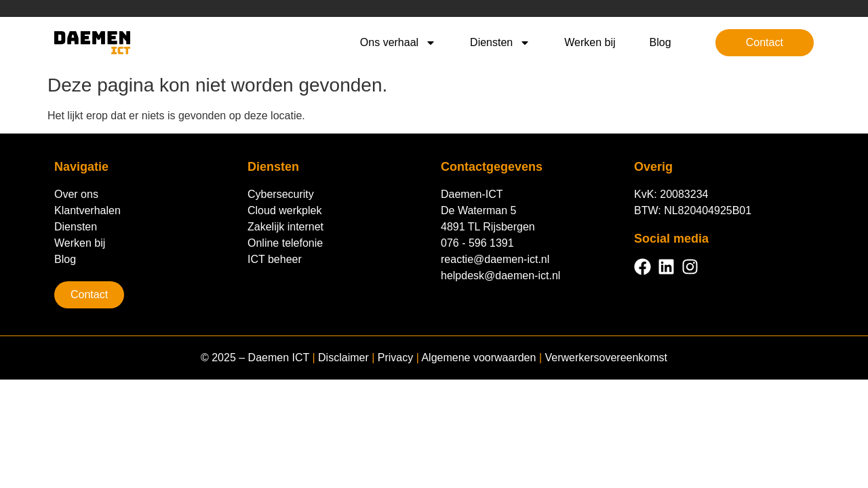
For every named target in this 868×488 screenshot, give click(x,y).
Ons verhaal (398, 43)
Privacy (395, 358)
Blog (660, 42)
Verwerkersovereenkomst (606, 358)
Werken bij (590, 42)
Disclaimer (343, 358)
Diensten (500, 43)
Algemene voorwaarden (478, 358)
